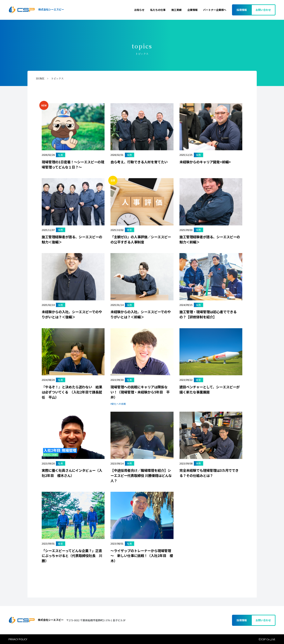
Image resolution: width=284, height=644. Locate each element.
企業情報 (192, 10)
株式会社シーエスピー (36, 10)
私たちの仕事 (158, 10)
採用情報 (242, 10)
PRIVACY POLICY (18, 639)
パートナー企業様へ (215, 10)
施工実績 (176, 10)
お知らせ (139, 10)
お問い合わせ (263, 10)
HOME (40, 78)
